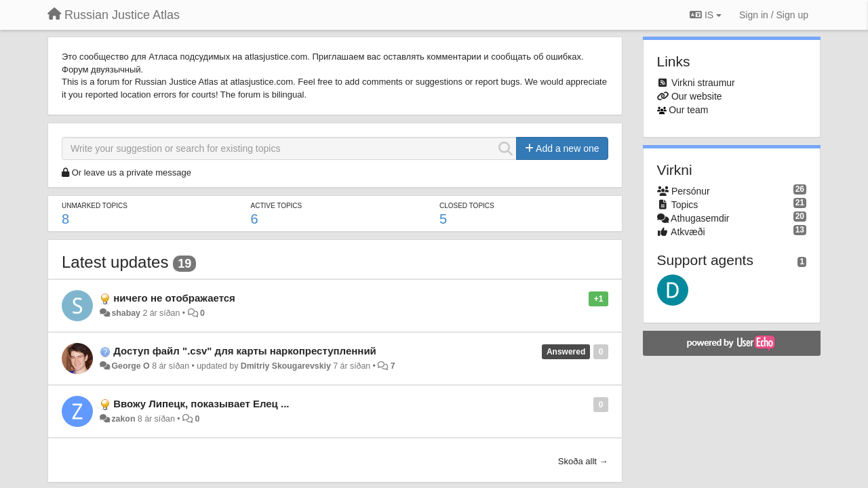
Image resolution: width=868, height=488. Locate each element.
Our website (697, 96)
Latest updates (115, 262)
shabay (126, 313)
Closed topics (467, 206)
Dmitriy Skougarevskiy (286, 366)
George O (130, 366)
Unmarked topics (95, 206)
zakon (123, 419)
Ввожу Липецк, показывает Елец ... (201, 404)
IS (706, 15)
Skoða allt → (583, 461)
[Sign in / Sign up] (774, 15)
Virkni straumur (703, 83)
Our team (688, 110)
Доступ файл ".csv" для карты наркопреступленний (245, 351)
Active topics (276, 206)
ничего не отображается (174, 298)
